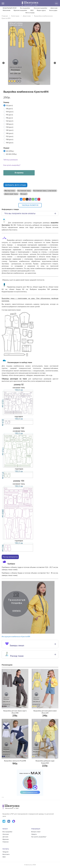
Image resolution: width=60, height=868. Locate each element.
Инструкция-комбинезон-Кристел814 (16, 637)
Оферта (34, 834)
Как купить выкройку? (12, 165)
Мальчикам (6, 10)
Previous (3, 63)
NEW (32, 10)
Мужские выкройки (20, 10)
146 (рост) (10, 133)
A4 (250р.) (10, 151)
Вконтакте (6, 854)
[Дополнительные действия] (56, 3)
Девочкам (54, 8)
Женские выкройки (40, 8)
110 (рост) (10, 115)
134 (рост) (10, 127)
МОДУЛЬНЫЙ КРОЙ (10, 8)
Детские (5, 837)
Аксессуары (53, 10)
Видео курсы (41, 10)
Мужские (6, 839)
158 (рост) (10, 140)
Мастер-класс (10, 191)
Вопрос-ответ (36, 832)
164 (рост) (10, 143)
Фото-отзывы (30, 13)
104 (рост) (10, 112)
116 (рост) (9, 118)
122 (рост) (10, 121)
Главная (5, 16)
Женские (6, 834)
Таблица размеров (11, 160)
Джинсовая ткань (11, 194)
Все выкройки (25, 8)
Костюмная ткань (24, 191)
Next (55, 63)
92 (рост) (9, 105)
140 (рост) (10, 130)
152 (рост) (10, 136)
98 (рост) (9, 109)
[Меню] (3, 3)
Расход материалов (10, 557)
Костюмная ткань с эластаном (45, 191)
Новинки (6, 842)
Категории (15, 16)
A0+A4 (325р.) (11, 154)
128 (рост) (10, 124)
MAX (4, 857)
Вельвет (24, 194)
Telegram (5, 852)
